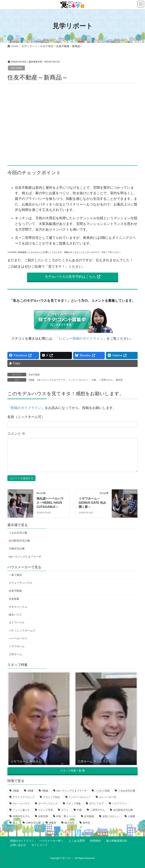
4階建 (45, 791)
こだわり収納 (102, 791)
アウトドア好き (52, 797)
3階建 (30, 791)
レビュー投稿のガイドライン (81, 338)
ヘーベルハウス (18, 638)
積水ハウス (15, 615)
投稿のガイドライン (26, 408)
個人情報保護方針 (117, 841)
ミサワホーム (17, 646)
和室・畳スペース (66, 816)
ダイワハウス (17, 623)
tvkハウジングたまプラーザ (51, 380)
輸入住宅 (69, 823)
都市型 (119, 380)
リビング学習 (46, 810)
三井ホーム (15, 654)
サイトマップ (39, 845)
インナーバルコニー (78, 380)
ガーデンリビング (48, 803)
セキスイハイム (18, 607)
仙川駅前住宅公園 (19, 541)
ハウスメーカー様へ (51, 841)
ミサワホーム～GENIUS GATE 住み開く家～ (93, 503)
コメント (16, 434)
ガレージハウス (21, 803)
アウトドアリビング (24, 797)
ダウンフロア (96, 803)
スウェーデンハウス (21, 583)
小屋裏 (132, 816)
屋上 (15, 823)
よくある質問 (77, 841)
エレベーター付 (108, 797)
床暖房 (53, 823)
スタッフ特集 (73, 803)
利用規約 (95, 841)
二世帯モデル (106, 380)
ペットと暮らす (21, 810)
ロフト (65, 810)
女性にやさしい (111, 816)
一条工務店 (15, 575)
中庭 (94, 380)
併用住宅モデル (21, 816)
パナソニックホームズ (22, 630)
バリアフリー (120, 803)
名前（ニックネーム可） (26, 417)
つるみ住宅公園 (18, 533)
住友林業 (14, 599)
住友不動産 (16, 68)
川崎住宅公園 (17, 549)
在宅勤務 (89, 816)
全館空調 (43, 816)
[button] (73, 277)
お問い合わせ (18, 845)
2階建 (31, 380)
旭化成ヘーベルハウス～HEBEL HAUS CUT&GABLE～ (50, 503)
